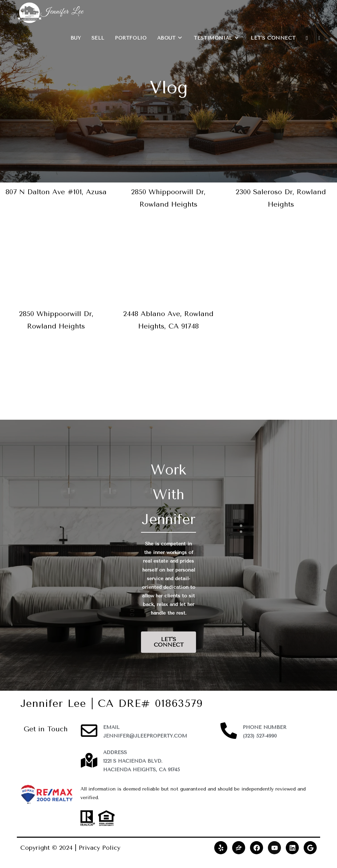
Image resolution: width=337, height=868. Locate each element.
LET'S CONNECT (169, 642)
